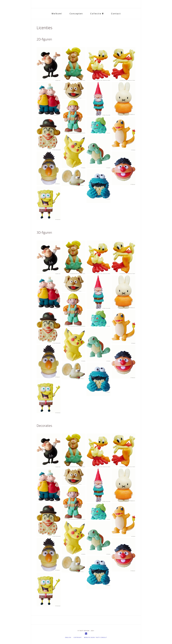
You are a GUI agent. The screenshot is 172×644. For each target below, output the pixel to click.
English (68, 637)
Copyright (78, 637)
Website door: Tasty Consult (96, 637)
